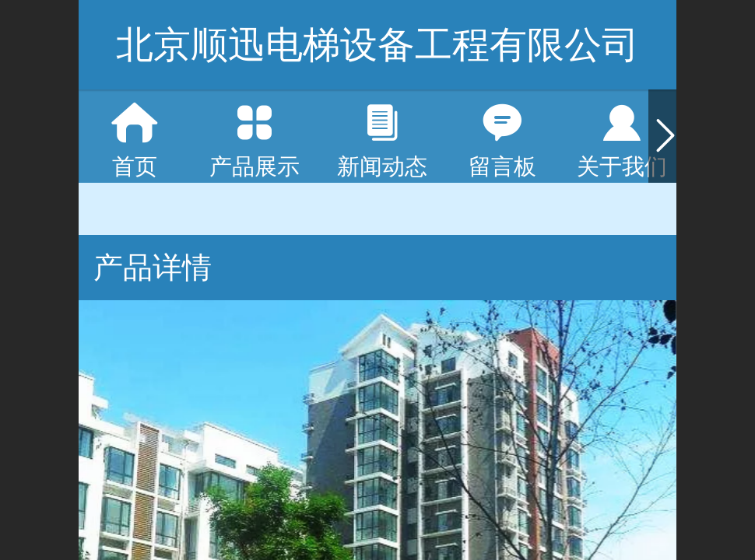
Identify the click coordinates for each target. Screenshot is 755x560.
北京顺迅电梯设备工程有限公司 (377, 45)
